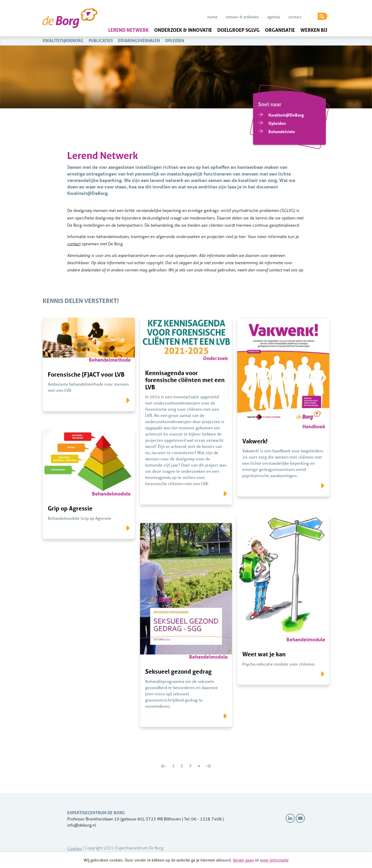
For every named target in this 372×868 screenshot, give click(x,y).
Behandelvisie (282, 131)
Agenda (274, 17)
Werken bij (314, 30)
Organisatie (280, 30)
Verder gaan (243, 860)
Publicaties (101, 40)
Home (212, 17)
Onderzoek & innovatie (183, 30)
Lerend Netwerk (129, 30)
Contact (295, 17)
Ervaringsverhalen (139, 40)
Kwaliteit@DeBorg (63, 40)
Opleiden (175, 40)
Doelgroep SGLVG (238, 30)
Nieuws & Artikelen (242, 17)
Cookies (74, 848)
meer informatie (274, 860)
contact (74, 244)
